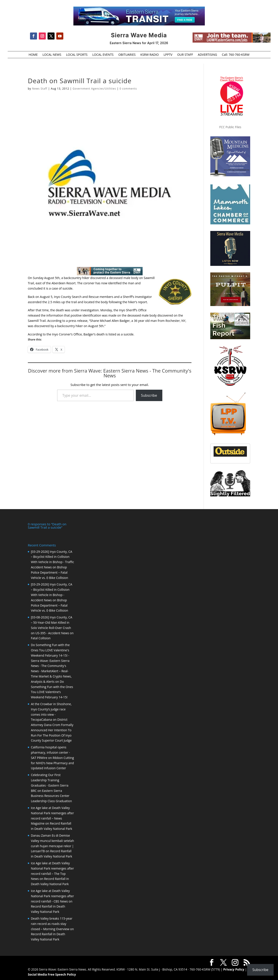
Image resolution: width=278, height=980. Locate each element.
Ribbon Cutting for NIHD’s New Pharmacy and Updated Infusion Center (52, 763)
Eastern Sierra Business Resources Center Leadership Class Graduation (51, 795)
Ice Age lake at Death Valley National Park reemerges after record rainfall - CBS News (52, 896)
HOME (33, 55)
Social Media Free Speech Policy (52, 974)
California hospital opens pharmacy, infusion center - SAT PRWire (50, 752)
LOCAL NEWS (52, 55)
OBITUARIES (127, 55)
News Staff (40, 89)
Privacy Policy (234, 969)
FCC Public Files (230, 127)
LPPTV (168, 55)
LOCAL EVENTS (103, 55)
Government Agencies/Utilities (94, 89)
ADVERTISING (207, 55)
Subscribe (149, 395)
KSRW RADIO (150, 55)
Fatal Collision (41, 638)
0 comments (128, 89)
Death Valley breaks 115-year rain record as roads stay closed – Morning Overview (52, 923)
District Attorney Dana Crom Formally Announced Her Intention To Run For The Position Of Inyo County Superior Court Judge (52, 730)
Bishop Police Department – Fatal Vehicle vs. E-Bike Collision (50, 572)
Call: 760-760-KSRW (236, 55)
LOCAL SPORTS (77, 55)
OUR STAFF (185, 55)
